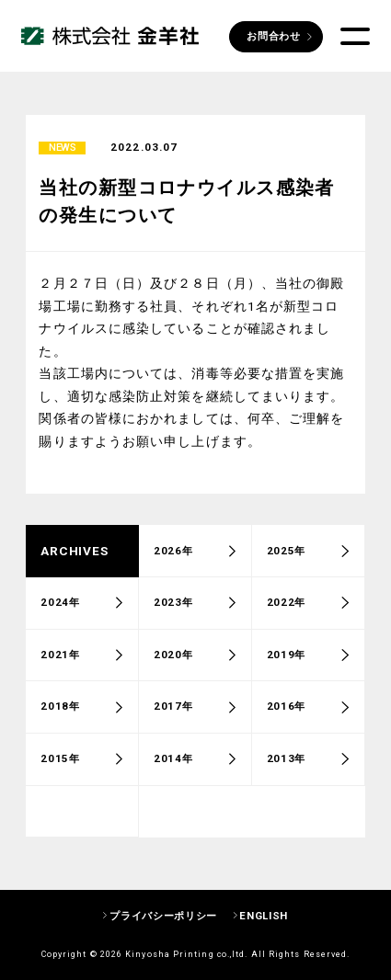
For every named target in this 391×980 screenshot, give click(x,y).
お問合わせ (273, 36)
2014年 (173, 764)
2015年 (60, 764)
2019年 (286, 659)
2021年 (60, 659)
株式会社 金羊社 (110, 36)
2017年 (173, 712)
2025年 (286, 555)
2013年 (286, 764)
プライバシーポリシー (163, 916)
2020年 (173, 659)
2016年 (286, 712)
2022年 (286, 608)
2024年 (60, 608)
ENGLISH (264, 916)
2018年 (60, 712)
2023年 (173, 608)
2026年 (173, 555)
